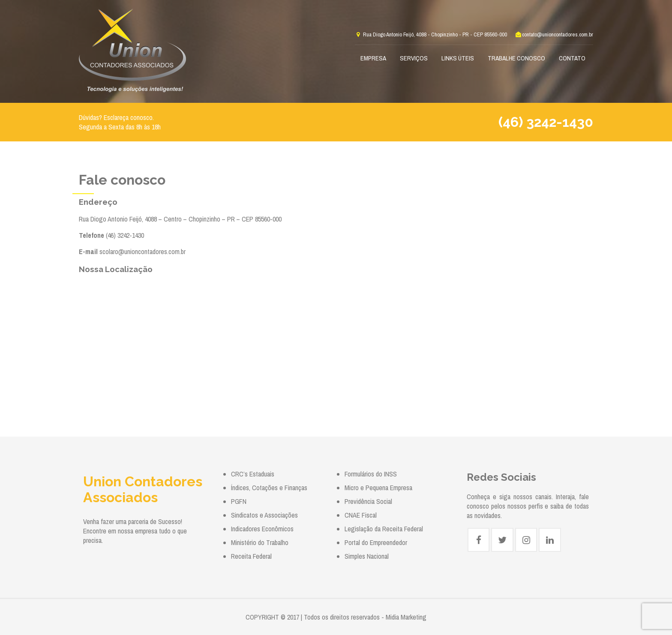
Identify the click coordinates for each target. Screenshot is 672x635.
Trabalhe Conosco (516, 58)
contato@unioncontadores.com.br (554, 34)
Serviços (414, 58)
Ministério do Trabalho (260, 542)
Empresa (373, 58)
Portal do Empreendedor (376, 542)
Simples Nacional (367, 556)
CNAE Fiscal (361, 515)
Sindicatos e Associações (264, 515)
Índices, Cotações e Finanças (269, 488)
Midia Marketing (406, 617)
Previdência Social (368, 501)
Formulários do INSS (371, 474)
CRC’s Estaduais (253, 474)
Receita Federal (251, 556)
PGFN (239, 501)
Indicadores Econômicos (262, 529)
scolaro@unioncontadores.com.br (142, 252)
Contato (572, 58)
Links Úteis (458, 58)
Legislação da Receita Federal (384, 529)
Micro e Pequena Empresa (378, 488)
